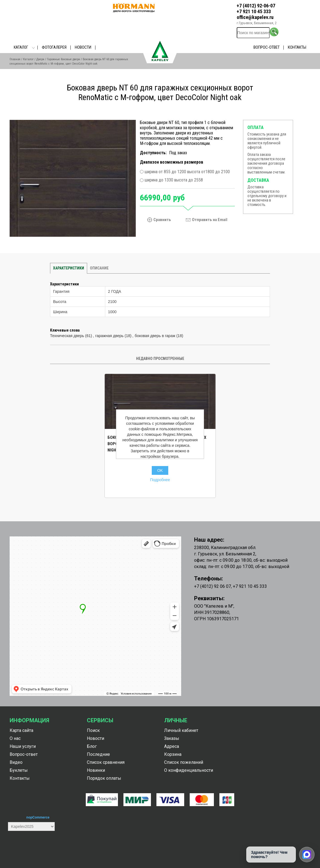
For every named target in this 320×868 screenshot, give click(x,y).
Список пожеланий (184, 762)
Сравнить (162, 220)
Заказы (172, 738)
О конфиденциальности (189, 770)
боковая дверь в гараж (155, 336)
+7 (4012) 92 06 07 (213, 586)
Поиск (93, 730)
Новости (83, 47)
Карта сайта (21, 730)
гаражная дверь (110, 336)
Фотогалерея (54, 47)
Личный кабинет (181, 730)
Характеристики (69, 268)
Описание (99, 268)
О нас (15, 738)
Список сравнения (106, 762)
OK (160, 470)
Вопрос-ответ (267, 47)
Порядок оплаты (104, 778)
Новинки (96, 770)
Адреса (172, 746)
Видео (16, 762)
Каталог (21, 47)
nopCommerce (38, 817)
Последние (98, 754)
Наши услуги (23, 746)
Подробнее (160, 480)
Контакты (297, 47)
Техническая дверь (67, 336)
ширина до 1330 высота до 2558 (174, 180)
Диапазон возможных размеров (172, 162)
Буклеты (19, 770)
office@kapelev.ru (255, 17)
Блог (92, 746)
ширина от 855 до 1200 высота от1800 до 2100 (187, 172)
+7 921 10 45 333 (254, 11)
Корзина (173, 754)
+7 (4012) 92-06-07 (256, 6)
